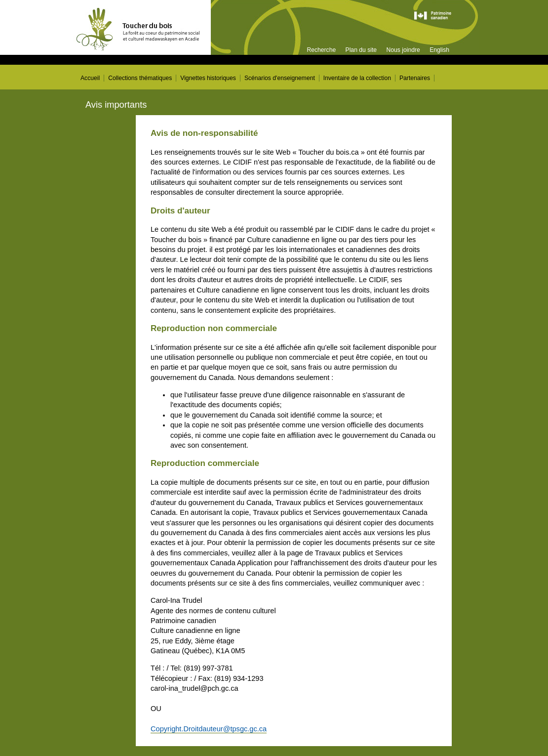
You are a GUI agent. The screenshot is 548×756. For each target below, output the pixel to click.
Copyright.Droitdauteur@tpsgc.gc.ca (209, 729)
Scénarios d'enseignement (280, 78)
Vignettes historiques (208, 78)
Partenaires (415, 78)
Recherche (321, 50)
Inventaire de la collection (357, 78)
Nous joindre (403, 50)
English (439, 50)
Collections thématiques (140, 78)
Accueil (90, 78)
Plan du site (361, 50)
